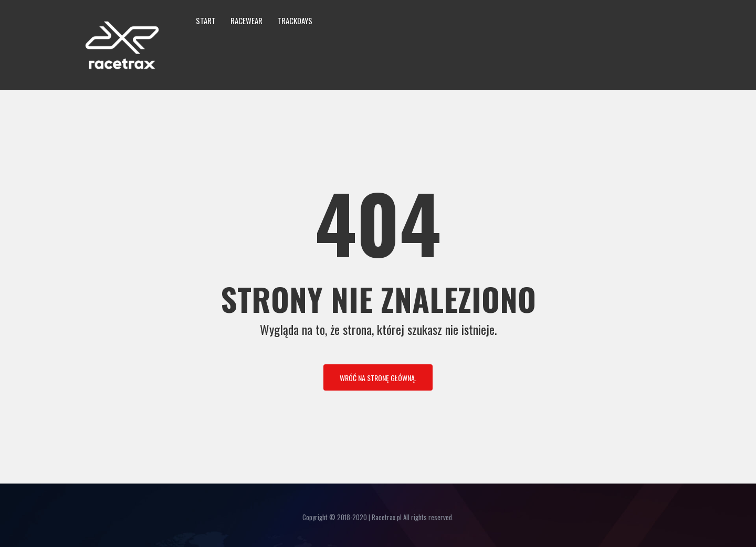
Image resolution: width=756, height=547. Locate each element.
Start (206, 20)
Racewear (246, 20)
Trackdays (295, 20)
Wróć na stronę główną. (378, 378)
